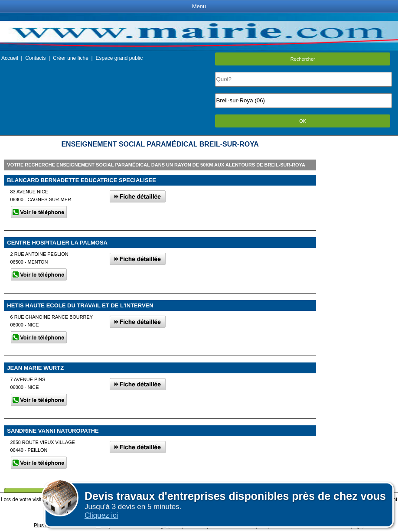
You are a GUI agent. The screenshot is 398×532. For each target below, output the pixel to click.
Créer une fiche (71, 58)
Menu (199, 6)
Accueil (10, 58)
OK (303, 121)
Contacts (35, 58)
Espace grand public (119, 58)
